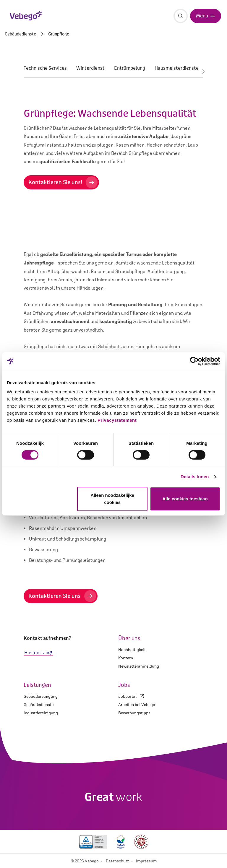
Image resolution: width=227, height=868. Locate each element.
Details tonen (195, 477)
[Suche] (181, 16)
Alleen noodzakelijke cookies (112, 499)
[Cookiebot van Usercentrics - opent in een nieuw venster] (194, 361)
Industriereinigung (41, 713)
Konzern (126, 658)
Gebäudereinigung (41, 696)
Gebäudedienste (20, 34)
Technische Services (45, 68)
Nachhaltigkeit (132, 650)
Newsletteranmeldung (139, 666)
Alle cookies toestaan (185, 499)
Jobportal (131, 696)
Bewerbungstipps (134, 713)
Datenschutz (117, 861)
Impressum (146, 861)
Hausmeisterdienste (177, 68)
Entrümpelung (130, 68)
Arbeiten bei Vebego (137, 705)
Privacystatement (117, 420)
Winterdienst (90, 68)
